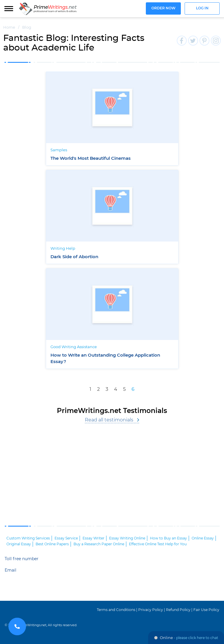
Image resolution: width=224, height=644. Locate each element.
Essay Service (66, 538)
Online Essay (203, 538)
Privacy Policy (151, 610)
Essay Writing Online (127, 538)
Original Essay (19, 544)
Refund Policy (178, 610)
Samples (59, 150)
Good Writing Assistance (74, 347)
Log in (202, 8)
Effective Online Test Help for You (158, 544)
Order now (163, 8)
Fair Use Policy (206, 610)
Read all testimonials (109, 420)
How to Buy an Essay (168, 538)
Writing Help (63, 249)
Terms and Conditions (116, 610)
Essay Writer (93, 538)
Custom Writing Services (28, 538)
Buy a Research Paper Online (99, 544)
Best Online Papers (52, 544)
